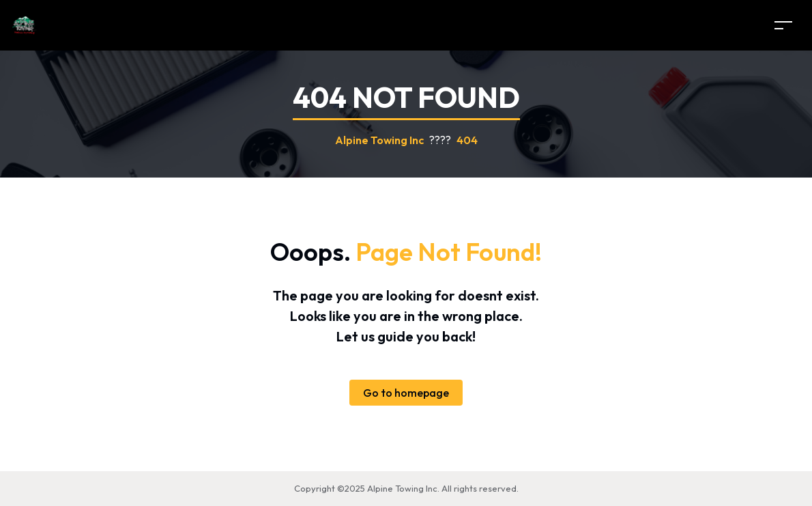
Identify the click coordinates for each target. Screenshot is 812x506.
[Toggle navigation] (783, 25)
